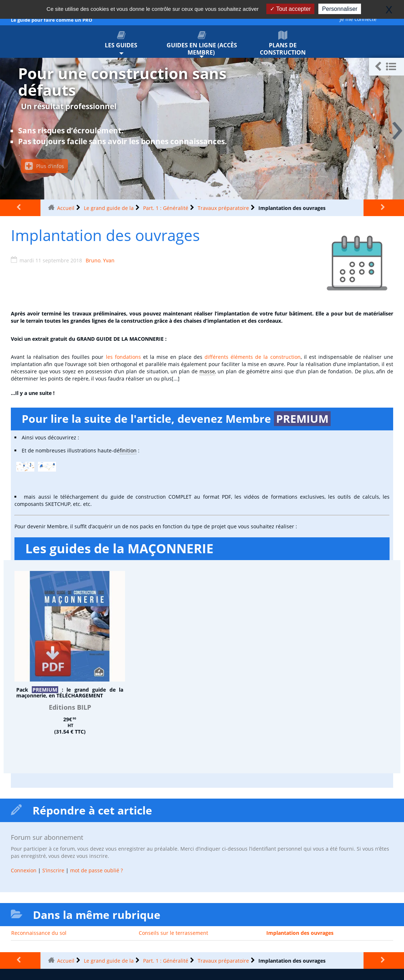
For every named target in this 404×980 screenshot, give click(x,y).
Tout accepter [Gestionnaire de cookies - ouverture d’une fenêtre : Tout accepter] (290, 9)
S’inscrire (53, 870)
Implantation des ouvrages (300, 933)
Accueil (66, 208)
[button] (386, 67)
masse (207, 371)
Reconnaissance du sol (39, 933)
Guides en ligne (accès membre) (202, 44)
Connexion (24, 870)
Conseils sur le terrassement (173, 933)
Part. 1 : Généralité (166, 208)
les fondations (123, 357)
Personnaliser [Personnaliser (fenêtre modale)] (340, 9)
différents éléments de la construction (252, 357)
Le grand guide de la (109, 208)
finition (128, 450)
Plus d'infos (44, 166)
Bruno (93, 260)
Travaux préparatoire (223, 208)
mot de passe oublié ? (96, 870)
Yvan (109, 260)
